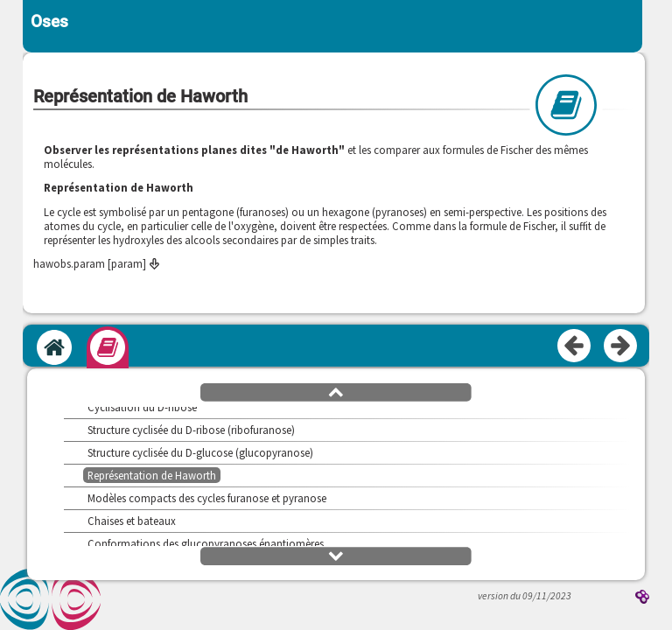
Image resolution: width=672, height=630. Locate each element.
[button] (336, 391)
